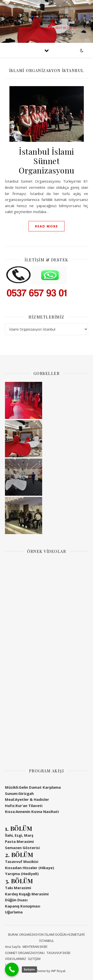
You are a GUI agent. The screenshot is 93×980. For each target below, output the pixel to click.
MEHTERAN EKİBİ (35, 947)
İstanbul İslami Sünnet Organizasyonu (46, 161)
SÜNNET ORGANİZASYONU (25, 953)
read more (46, 226)
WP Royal (58, 971)
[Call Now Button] (12, 969)
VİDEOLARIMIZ (15, 959)
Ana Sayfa (13, 947)
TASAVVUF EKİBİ (59, 953)
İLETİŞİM (34, 959)
